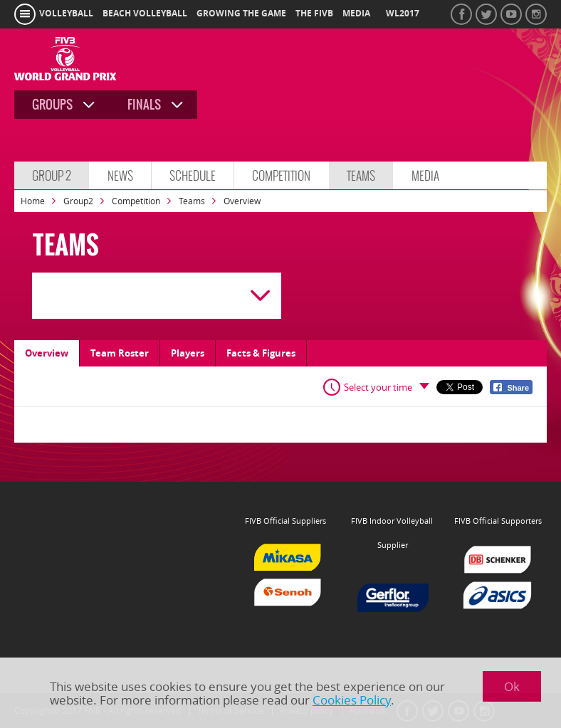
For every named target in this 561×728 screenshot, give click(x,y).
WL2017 (403, 14)
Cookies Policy (352, 700)
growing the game (241, 14)
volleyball (66, 14)
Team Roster (120, 353)
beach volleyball (145, 14)
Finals (144, 105)
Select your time (378, 387)
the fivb (314, 14)
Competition (281, 176)
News (120, 176)
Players (188, 353)
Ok (512, 686)
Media (425, 176)
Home (33, 201)
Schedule (193, 176)
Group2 (78, 201)
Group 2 (52, 176)
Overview (47, 353)
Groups (52, 105)
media (356, 14)
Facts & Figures (261, 353)
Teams (361, 176)
